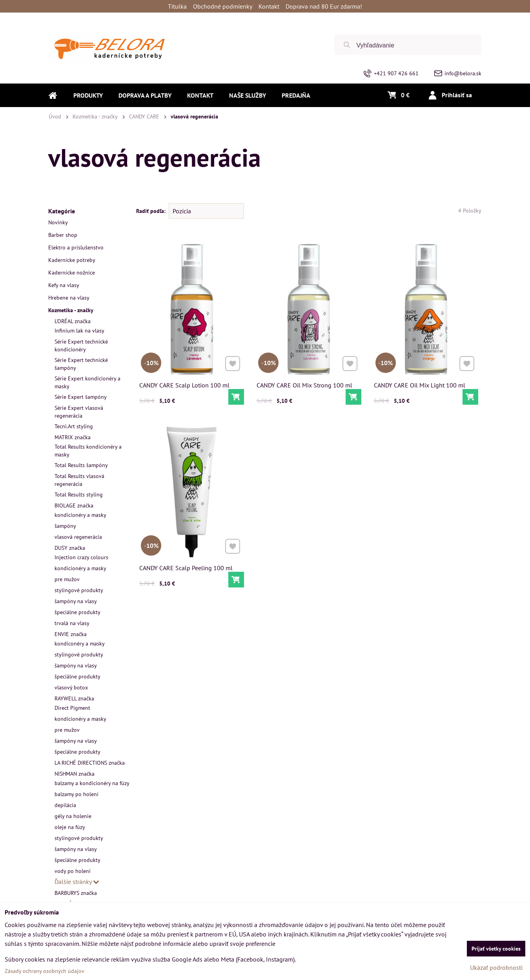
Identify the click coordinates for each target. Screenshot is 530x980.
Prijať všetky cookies (496, 949)
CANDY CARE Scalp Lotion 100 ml (184, 385)
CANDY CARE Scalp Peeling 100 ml (186, 567)
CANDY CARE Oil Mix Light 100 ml (420, 385)
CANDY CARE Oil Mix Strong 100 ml (304, 385)
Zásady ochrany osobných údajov (45, 971)
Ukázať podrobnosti (496, 967)
